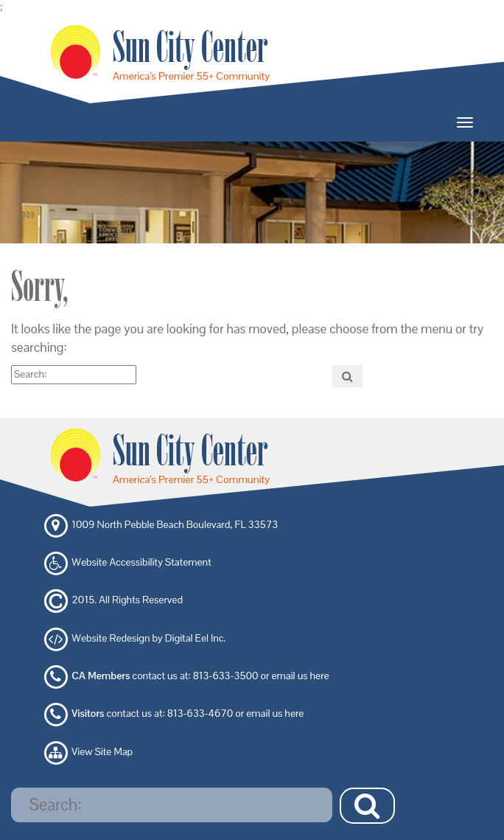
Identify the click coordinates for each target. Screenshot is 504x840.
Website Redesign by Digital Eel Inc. (148, 638)
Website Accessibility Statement (141, 562)
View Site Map (102, 752)
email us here (301, 676)
